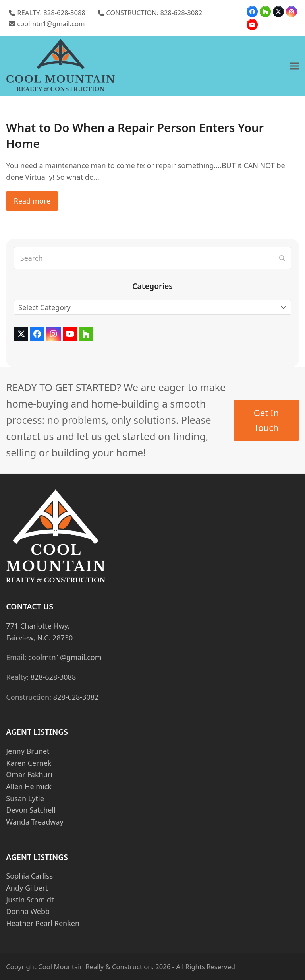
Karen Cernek (29, 763)
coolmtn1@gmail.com (51, 24)
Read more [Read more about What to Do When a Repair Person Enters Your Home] (32, 201)
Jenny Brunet (28, 751)
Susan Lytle (25, 798)
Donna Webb (28, 911)
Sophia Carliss (29, 876)
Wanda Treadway (35, 822)
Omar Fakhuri (29, 774)
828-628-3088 (53, 677)
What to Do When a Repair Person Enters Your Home (135, 136)
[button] (295, 66)
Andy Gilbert (27, 888)
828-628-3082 (76, 697)
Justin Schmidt (30, 900)
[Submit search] (282, 258)
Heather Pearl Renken (43, 923)
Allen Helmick (29, 786)
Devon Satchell (31, 810)
